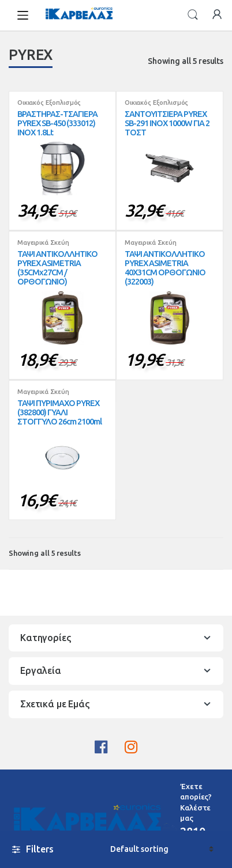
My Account (217, 15)
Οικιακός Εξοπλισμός (49, 103)
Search (193, 15)
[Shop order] (162, 849)
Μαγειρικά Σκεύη (43, 242)
